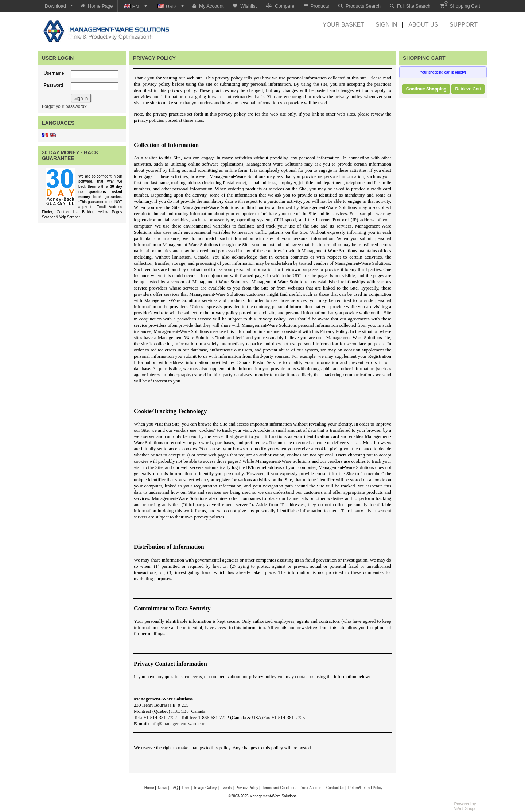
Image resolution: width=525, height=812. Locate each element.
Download (55, 6)
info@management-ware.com (178, 724)
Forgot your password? (64, 106)
